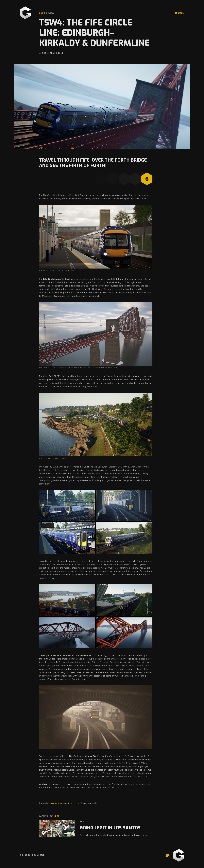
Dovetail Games (57, 803)
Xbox (42, 13)
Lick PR (73, 803)
